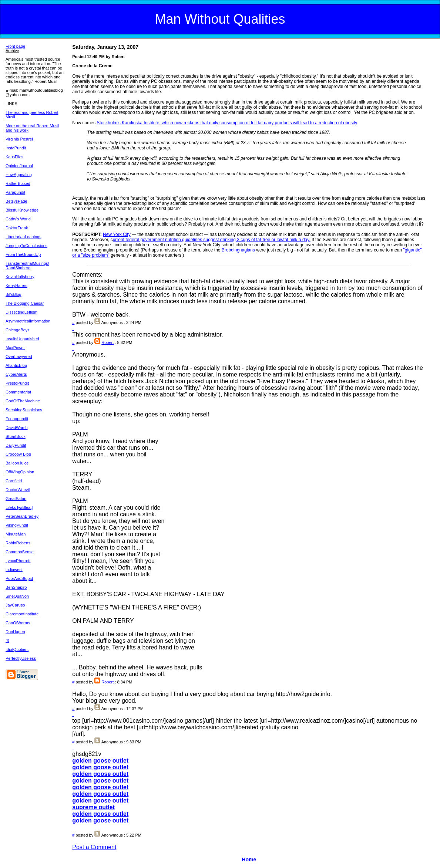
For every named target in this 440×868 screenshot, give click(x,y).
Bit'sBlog (13, 294)
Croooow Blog (18, 454)
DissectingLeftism (21, 312)
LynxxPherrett (18, 561)
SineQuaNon (17, 596)
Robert (108, 342)
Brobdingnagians (239, 250)
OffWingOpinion (20, 472)
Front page (15, 46)
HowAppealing (19, 175)
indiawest (14, 570)
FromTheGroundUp (23, 254)
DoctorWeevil (18, 490)
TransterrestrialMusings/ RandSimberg (27, 266)
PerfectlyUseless (21, 658)
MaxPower (15, 348)
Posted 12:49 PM (88, 57)
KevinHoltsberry (20, 277)
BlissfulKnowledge (22, 210)
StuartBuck (16, 436)
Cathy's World (18, 219)
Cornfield (14, 481)
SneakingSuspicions (24, 410)
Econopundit (17, 419)
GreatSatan (16, 499)
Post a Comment (94, 847)
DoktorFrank (17, 228)
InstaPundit (16, 148)
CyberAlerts (16, 374)
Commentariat (18, 392)
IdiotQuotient (17, 649)
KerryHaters (16, 286)
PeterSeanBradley (22, 516)
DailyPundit (16, 445)
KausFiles (14, 157)
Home (249, 859)
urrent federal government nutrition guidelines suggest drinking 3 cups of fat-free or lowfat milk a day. (212, 240)
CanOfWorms (18, 623)
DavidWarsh (17, 428)
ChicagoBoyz (18, 330)
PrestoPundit (17, 383)
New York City (117, 234)
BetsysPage (16, 201)
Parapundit (15, 192)
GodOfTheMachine (23, 401)
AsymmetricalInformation (28, 321)
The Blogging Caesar (25, 303)
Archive (12, 51)
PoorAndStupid (19, 578)
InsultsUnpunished (22, 339)
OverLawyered (19, 357)
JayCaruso (15, 605)
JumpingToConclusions (26, 246)
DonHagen (15, 632)
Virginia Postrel (19, 139)
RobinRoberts (18, 543)
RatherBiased (18, 183)
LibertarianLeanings (23, 237)
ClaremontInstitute (22, 614)
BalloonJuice (17, 463)
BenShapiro (16, 587)
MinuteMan (16, 534)
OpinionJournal (19, 166)
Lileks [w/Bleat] (19, 507)
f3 (7, 641)
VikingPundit (17, 525)
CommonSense (20, 552)
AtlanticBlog (16, 365)
